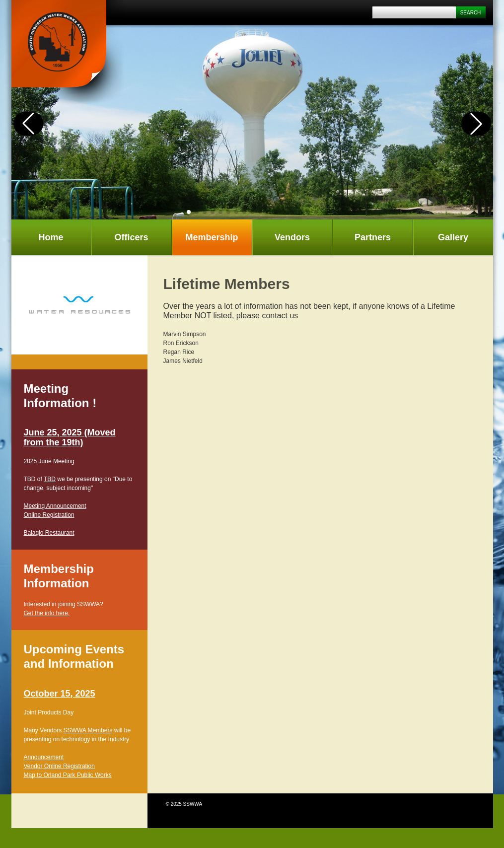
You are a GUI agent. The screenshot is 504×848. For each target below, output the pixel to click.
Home (51, 237)
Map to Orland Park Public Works (68, 775)
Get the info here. (47, 613)
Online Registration (49, 515)
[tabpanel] (79, 305)
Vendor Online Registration (59, 766)
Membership (212, 237)
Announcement (44, 757)
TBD (50, 479)
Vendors (292, 237)
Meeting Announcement (55, 506)
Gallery (453, 237)
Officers (131, 237)
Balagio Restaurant (49, 533)
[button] (189, 212)
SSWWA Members (88, 730)
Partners (373, 237)
